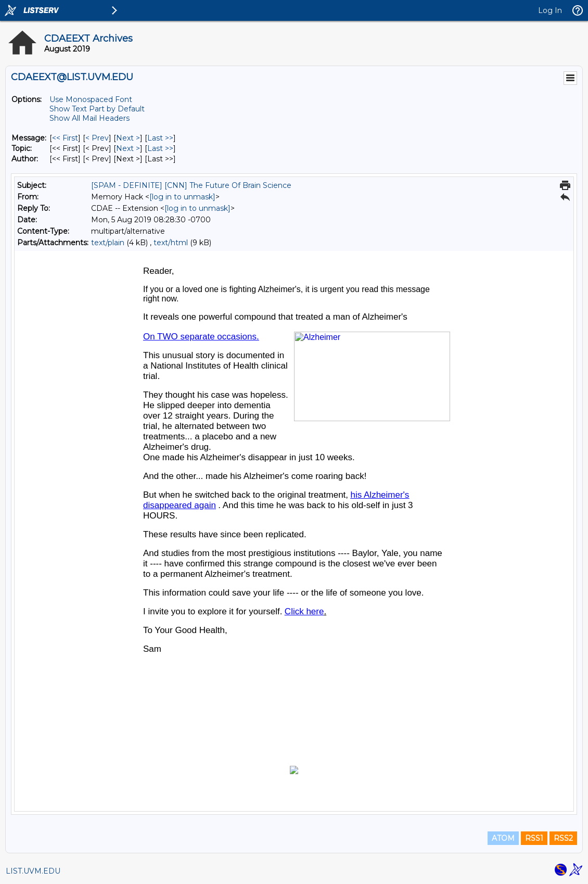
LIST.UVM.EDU (33, 871)
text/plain (108, 243)
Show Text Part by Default (97, 109)
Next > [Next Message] (128, 138)
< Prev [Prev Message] (97, 138)
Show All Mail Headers (90, 118)
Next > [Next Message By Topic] (128, 148)
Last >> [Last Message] (160, 138)
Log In (550, 10)
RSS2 (563, 838)
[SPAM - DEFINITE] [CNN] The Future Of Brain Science (191, 185)
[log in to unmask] (182, 197)
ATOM (503, 838)
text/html (171, 243)
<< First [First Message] (65, 138)
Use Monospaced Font (91, 99)
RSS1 (534, 838)
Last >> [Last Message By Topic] (160, 148)
